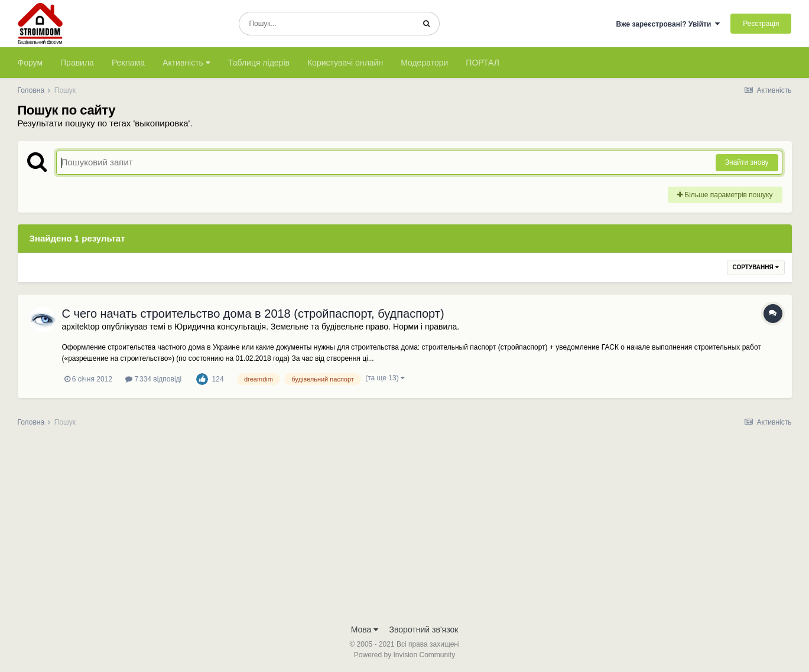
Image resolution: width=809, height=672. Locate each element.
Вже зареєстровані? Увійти (668, 24)
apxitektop (81, 327)
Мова (365, 629)
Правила (77, 63)
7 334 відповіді (153, 379)
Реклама (128, 63)
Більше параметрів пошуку (725, 195)
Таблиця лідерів (259, 63)
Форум (30, 63)
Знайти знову (747, 162)
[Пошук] (326, 24)
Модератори (424, 63)
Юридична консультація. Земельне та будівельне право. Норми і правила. (317, 327)
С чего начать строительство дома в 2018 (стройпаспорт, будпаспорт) (253, 314)
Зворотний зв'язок (424, 629)
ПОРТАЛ (483, 63)
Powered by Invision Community (405, 655)
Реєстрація (761, 24)
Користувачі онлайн (345, 63)
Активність (186, 63)
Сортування (756, 267)
